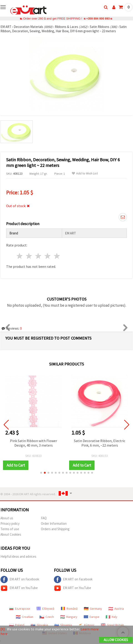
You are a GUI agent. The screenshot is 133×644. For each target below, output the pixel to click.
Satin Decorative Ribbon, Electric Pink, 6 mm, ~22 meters (100, 443)
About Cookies (11, 534)
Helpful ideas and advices (18, 556)
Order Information (54, 523)
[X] (3, 629)
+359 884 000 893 (98, 19)
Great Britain (112, 625)
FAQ (44, 518)
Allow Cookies (116, 640)
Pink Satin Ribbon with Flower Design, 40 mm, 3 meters (34, 443)
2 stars (29, 256)
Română (69, 609)
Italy (112, 617)
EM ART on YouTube (19, 588)
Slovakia (39, 625)
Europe (92, 617)
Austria (116, 609)
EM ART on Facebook (20, 579)
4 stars (48, 256)
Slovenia (63, 625)
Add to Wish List (85, 173)
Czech (47, 617)
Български (20, 609)
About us (7, 518)
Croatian (25, 617)
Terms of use (10, 529)
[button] (41, 473)
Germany (93, 609)
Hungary (69, 617)
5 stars (57, 256)
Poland (17, 625)
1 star (20, 256)
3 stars (39, 256)
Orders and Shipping (55, 529)
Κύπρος (86, 625)
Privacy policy (10, 523)
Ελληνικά (45, 609)
